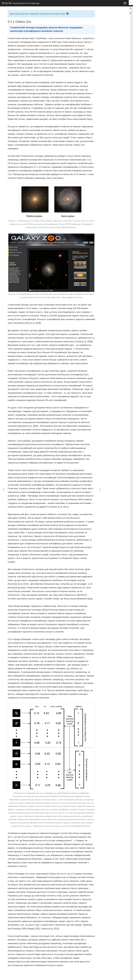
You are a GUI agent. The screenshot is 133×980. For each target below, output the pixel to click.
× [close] (92, 14)
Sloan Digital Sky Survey (66, 227)
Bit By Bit (21, 3)
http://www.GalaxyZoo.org (43, 227)
